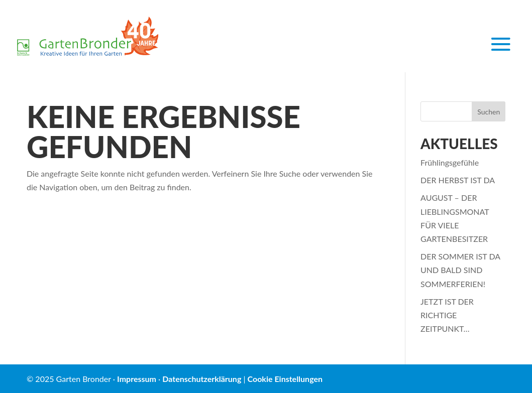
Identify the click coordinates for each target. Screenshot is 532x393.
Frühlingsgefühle (450, 162)
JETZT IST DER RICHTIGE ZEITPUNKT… (447, 315)
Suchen (489, 112)
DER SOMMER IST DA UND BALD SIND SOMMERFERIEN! (460, 270)
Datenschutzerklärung (202, 379)
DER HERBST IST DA (458, 180)
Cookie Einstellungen (285, 379)
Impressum (137, 379)
